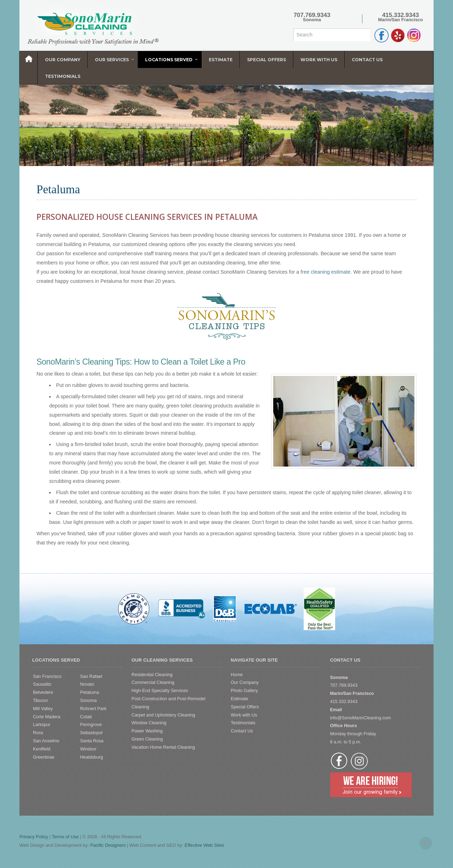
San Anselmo (46, 741)
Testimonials (243, 723)
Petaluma (89, 692)
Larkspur (42, 725)
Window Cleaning (149, 723)
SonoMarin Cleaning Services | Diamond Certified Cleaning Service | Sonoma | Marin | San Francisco (98, 25)
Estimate (239, 699)
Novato (87, 684)
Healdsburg (91, 757)
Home (237, 675)
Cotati (86, 717)
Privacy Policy (34, 837)
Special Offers (245, 707)
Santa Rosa (92, 741)
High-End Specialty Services (160, 691)
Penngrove (91, 725)
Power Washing (147, 731)
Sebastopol (91, 733)
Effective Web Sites (205, 845)
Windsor (88, 749)
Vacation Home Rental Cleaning (163, 747)
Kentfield (42, 749)
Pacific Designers (108, 845)
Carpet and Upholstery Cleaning (164, 715)
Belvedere (43, 692)
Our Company (245, 683)
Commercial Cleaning (153, 683)
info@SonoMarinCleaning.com (361, 718)
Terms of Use (65, 837)
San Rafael (91, 676)
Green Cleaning (147, 739)
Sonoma (88, 701)
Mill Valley (43, 709)
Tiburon (40, 701)
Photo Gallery (244, 691)
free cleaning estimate (325, 272)
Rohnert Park (93, 709)
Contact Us (242, 731)
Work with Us (244, 715)
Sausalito (42, 684)
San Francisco (47, 676)
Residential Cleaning (152, 675)
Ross (38, 733)
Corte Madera (47, 717)
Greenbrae (44, 757)
